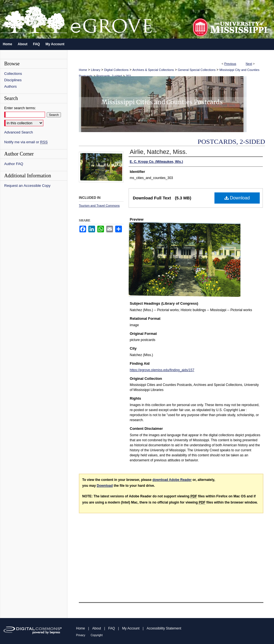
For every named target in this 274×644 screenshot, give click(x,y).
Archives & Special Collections (153, 70)
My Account (131, 628)
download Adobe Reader (172, 480)
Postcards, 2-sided (109, 76)
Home (83, 70)
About (97, 628)
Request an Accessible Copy (27, 186)
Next (249, 64)
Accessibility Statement (164, 628)
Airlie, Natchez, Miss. (158, 152)
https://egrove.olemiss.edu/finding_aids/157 (162, 370)
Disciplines (13, 80)
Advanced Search (19, 132)
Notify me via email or (26, 142)
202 (128, 76)
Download (237, 198)
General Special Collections (197, 70)
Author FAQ (14, 164)
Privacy (81, 635)
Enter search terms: (20, 108)
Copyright (97, 635)
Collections (13, 74)
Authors (10, 86)
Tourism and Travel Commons (99, 206)
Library (96, 70)
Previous (230, 64)
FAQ (112, 628)
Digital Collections (116, 70)
